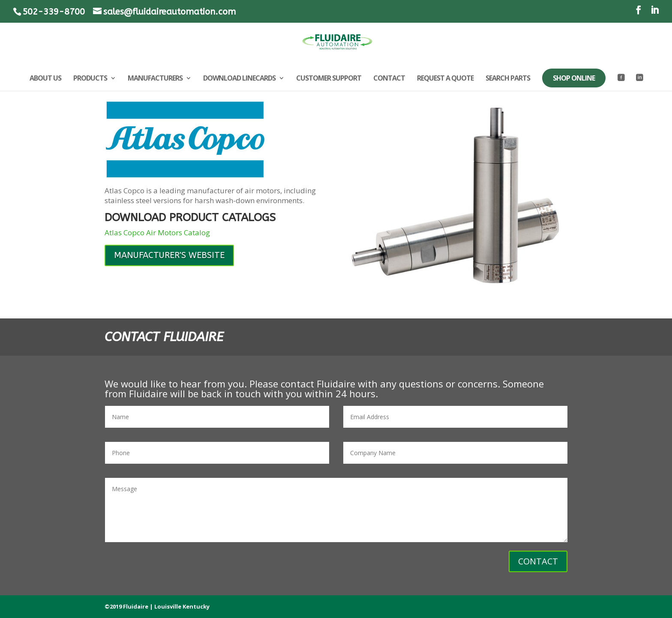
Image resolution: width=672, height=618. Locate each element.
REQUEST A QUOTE (445, 79)
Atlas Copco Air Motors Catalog (157, 232)
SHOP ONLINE (574, 78)
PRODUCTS (90, 79)
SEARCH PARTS (508, 79)
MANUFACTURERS (155, 79)
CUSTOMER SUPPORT (329, 79)
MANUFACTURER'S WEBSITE (169, 255)
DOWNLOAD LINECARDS (239, 79)
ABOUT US (45, 79)
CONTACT (389, 79)
